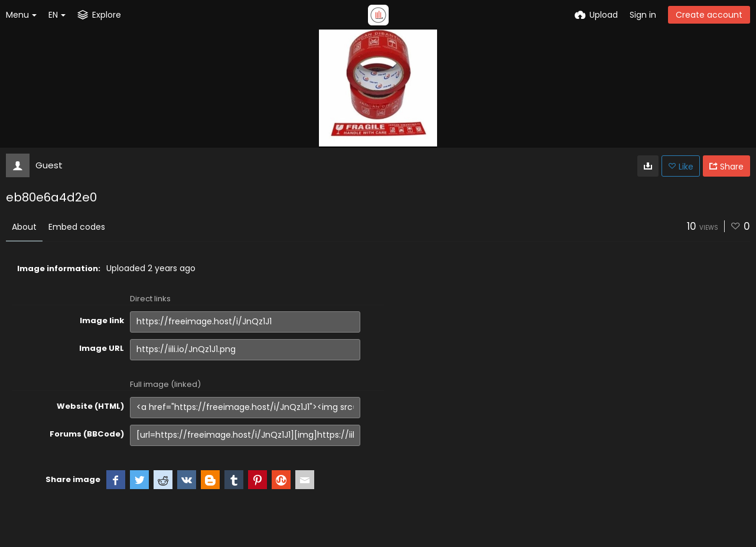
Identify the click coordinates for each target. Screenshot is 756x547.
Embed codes (77, 227)
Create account (709, 15)
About (24, 227)
